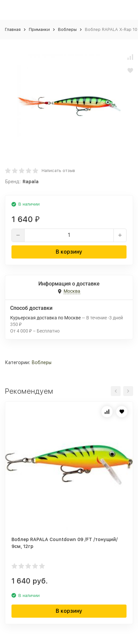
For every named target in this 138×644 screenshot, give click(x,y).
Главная (13, 29)
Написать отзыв (58, 171)
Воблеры (67, 29)
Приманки (39, 29)
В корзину (69, 252)
